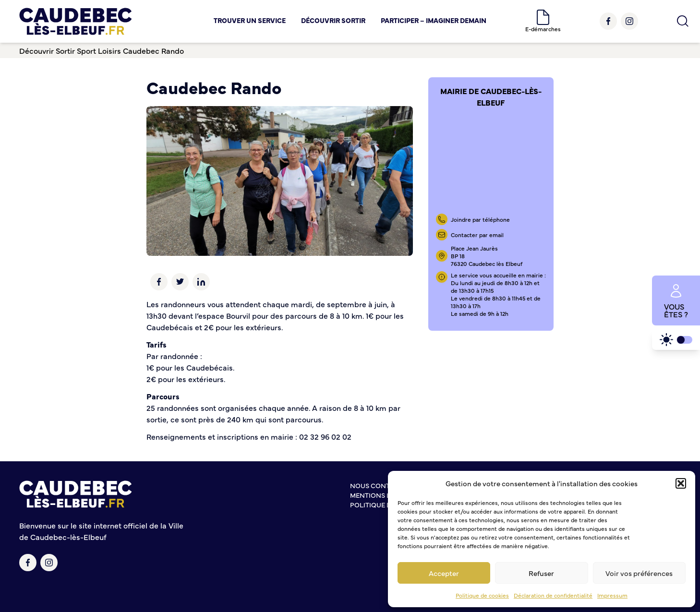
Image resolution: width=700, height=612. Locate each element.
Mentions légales (382, 495)
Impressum (612, 595)
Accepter (444, 573)
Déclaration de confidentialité (553, 595)
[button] (681, 483)
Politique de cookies (482, 595)
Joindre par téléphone (480, 219)
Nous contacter (380, 485)
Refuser (541, 573)
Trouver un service (250, 20)
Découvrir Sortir (333, 20)
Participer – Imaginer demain (434, 20)
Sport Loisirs (99, 50)
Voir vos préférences (639, 573)
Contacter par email (477, 235)
